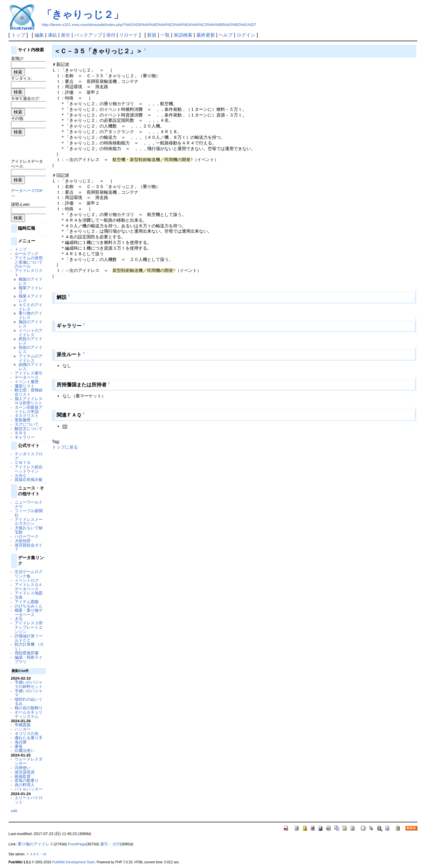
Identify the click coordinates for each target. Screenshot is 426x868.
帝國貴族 (23, 725)
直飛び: (17, 58)
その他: (17, 118)
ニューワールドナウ (29, 504)
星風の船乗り (27, 780)
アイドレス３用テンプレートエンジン (29, 627)
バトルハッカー (29, 789)
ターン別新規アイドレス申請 (29, 409)
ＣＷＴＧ (23, 462)
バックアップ (88, 35)
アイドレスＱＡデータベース (28, 587)
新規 (152, 35)
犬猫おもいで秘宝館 (29, 530)
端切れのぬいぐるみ (29, 701)
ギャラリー (25, 437)
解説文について (29, 429)
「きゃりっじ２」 (83, 14)
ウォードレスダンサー (29, 761)
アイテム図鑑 (27, 602)
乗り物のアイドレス (31, 315)
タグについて (27, 424)
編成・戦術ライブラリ (29, 659)
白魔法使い (25, 750)
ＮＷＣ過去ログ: (25, 98)
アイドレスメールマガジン (29, 522)
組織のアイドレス (31, 366)
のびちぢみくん (29, 606)
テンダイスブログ (29, 456)
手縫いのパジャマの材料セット (29, 684)
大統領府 (23, 541)
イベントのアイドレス (31, 332)
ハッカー (23, 729)
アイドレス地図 (29, 593)
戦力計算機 (25, 644)
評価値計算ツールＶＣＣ (29, 638)
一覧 (165, 35)
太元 (19, 619)
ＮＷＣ (21, 475)
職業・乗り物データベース (29, 612)
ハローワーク (27, 536)
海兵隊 (21, 742)
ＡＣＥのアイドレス (31, 307)
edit (14, 811)
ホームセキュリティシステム (29, 714)
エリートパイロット (29, 800)
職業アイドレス (31, 290)
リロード (128, 35)
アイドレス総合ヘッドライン (29, 469)
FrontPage (77, 844)
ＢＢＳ (21, 433)
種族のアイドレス (31, 281)
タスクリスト (27, 416)
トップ (18, 35)
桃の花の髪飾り (29, 708)
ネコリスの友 (27, 733)
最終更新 (206, 35)
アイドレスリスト (29, 273)
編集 (39, 35)
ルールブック (27, 253)
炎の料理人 (25, 785)
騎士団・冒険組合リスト (29, 392)
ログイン (246, 35)
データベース (27, 377)
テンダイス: (21, 78)
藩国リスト (25, 386)
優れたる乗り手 (29, 738)
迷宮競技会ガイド (29, 547)
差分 (66, 35)
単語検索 (183, 35)
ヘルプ (226, 35)
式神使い (23, 768)
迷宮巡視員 (25, 772)
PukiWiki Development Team (74, 862)
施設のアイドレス (31, 324)
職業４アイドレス (31, 298)
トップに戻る (65, 447)
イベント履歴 (27, 382)
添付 (111, 35)
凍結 (52, 35)
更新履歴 (23, 420)
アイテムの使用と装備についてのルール (29, 262)
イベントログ (27, 580)
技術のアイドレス (31, 349)
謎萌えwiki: (21, 204)
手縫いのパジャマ (29, 693)
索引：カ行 (110, 844)
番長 (19, 746)
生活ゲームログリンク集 (29, 574)
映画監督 (23, 776)
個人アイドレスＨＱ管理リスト (29, 401)
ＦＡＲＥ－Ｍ (36, 854)
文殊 (19, 597)
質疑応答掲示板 (29, 479)
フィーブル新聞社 (29, 513)
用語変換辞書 (27, 653)
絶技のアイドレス (31, 341)
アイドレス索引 (29, 373)
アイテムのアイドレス (31, 358)
